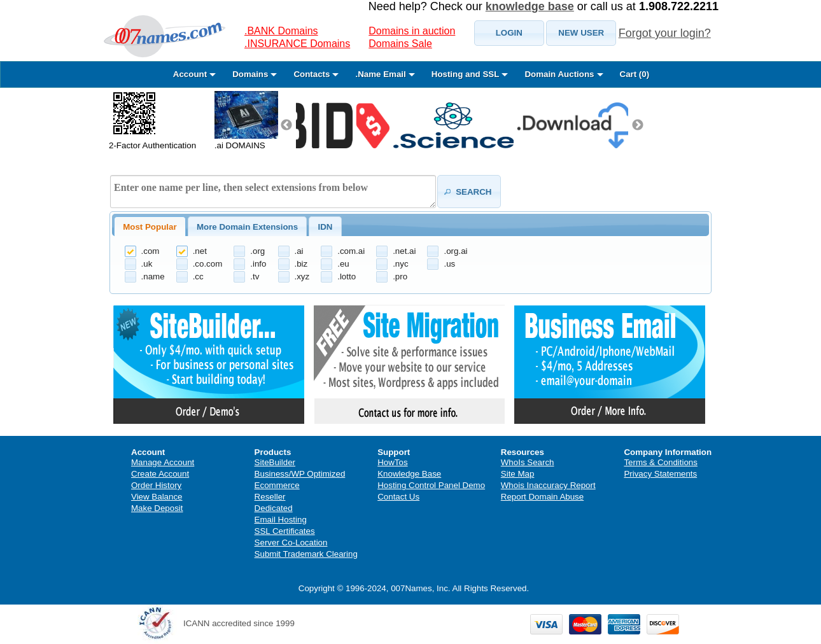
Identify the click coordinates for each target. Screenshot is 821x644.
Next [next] (638, 125)
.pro (400, 276)
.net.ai (404, 251)
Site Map (518, 474)
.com (151, 251)
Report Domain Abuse (542, 497)
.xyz (302, 276)
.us (449, 264)
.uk (147, 264)
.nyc (400, 264)
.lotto (347, 276)
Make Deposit (157, 508)
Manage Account (163, 462)
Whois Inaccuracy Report (548, 485)
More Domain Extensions (247, 227)
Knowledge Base (409, 474)
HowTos (392, 462)
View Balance (157, 497)
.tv (255, 276)
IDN (325, 227)
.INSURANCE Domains (297, 44)
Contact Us (398, 497)
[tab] (150, 227)
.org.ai (455, 251)
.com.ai (351, 251)
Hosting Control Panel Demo (431, 485)
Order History (156, 485)
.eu (343, 264)
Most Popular (150, 227)
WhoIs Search (528, 462)
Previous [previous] (286, 125)
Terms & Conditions (661, 462)
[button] (509, 33)
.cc (198, 276)
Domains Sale (400, 44)
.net (200, 251)
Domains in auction (412, 31)
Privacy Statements (660, 474)
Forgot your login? (665, 33)
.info (258, 264)
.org (257, 251)
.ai (299, 251)
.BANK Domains (281, 31)
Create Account (160, 474)
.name (153, 276)
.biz (301, 264)
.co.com (208, 264)
